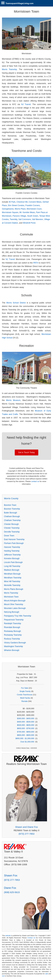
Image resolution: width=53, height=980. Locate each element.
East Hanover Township (14, 539)
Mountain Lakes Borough (15, 608)
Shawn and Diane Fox (27, 827)
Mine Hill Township (12, 581)
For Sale (25, 688)
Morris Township (9, 69)
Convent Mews (35, 202)
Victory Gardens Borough (15, 643)
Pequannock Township (14, 620)
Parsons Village (19, 216)
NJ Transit (26, 104)
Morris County (11, 498)
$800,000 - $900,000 (26, 735)
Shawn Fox (11, 875)
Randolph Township (12, 623)
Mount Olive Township (14, 604)
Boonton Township (12, 509)
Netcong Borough (12, 612)
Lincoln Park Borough (13, 562)
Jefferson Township (12, 555)
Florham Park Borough (14, 543)
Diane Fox (10, 888)
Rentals (25, 701)
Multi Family (25, 698)
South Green (33, 216)
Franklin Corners (33, 205)
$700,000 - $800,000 (26, 732)
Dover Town (9, 536)
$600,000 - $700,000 (26, 728)
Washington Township (13, 646)
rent (3, 976)
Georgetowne (8, 209)
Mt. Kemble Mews (27, 212)
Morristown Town (11, 597)
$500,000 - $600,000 (26, 725)
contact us (35, 481)
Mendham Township (13, 578)
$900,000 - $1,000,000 (25, 738)
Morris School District (16, 303)
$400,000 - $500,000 (26, 722)
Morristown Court (34, 209)
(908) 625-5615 (12, 892)
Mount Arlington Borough (15, 601)
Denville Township (12, 532)
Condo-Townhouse (25, 695)
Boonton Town (10, 505)
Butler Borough (10, 513)
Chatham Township (12, 520)
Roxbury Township (12, 639)
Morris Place (20, 209)
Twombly (14, 219)
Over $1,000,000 (27, 742)
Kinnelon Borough (12, 558)
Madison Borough (12, 570)
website (8, 936)
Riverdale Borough (12, 627)
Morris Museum (13, 400)
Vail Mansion (37, 219)
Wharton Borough (12, 650)
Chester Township (12, 528)
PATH (36, 263)
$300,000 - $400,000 (26, 718)
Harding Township (12, 551)
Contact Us (31, 938)
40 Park (12, 202)
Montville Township (12, 585)
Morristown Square (10, 212)
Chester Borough (11, 524)
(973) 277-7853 (26, 834)
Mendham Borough (12, 574)
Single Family (25, 691)
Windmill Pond (29, 223)
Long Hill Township (12, 566)
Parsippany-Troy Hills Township (18, 616)
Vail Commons (25, 219)
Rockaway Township (13, 635)
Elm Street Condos (16, 205)
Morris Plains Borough (14, 589)
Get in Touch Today (26, 452)
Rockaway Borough (12, 631)
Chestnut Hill (22, 202)
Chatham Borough (12, 516)
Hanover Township (12, 547)
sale (47, 974)
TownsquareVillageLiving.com (20, 3)
